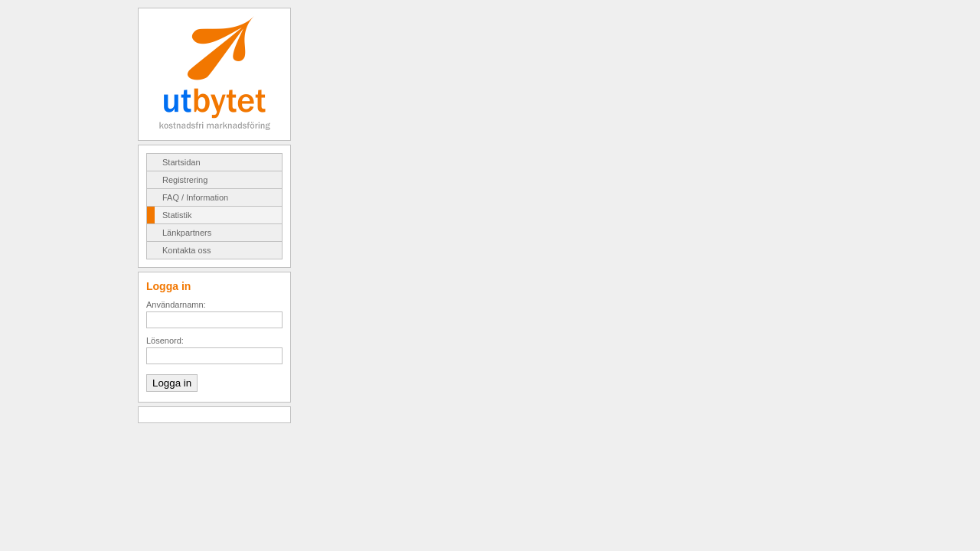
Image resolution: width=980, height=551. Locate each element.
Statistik (177, 215)
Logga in (172, 383)
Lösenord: (165, 341)
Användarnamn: (176, 305)
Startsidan (181, 162)
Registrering (185, 180)
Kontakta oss (187, 250)
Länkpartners (187, 233)
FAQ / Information (195, 197)
